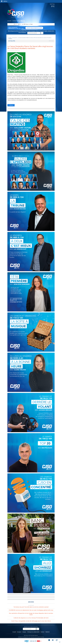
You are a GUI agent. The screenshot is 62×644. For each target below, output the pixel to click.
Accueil (9, 21)
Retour (11, 105)
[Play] (49, 640)
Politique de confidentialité (33, 632)
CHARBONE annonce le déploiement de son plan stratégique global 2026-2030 (31, 610)
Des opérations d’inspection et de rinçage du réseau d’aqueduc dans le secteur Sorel (31, 614)
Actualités (15, 38)
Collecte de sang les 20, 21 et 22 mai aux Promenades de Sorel (31, 618)
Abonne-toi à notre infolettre (31, 627)
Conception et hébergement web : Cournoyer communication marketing (31, 637)
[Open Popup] (57, 640)
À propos (19, 632)
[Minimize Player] (60, 642)
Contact (15, 21)
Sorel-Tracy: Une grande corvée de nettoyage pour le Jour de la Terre (31, 621)
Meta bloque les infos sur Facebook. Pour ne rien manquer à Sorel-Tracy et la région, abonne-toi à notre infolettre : (31, 32)
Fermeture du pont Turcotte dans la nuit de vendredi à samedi (31, 607)
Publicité (48, 632)
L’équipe (24, 632)
